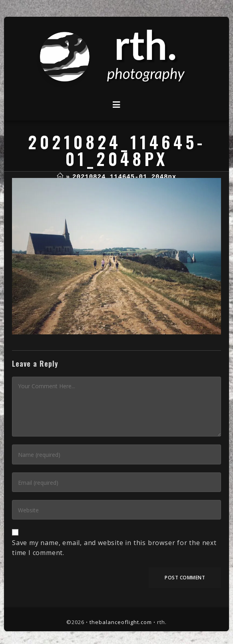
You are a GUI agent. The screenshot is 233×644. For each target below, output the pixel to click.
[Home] (60, 177)
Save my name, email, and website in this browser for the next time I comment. (114, 548)
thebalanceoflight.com (121, 622)
